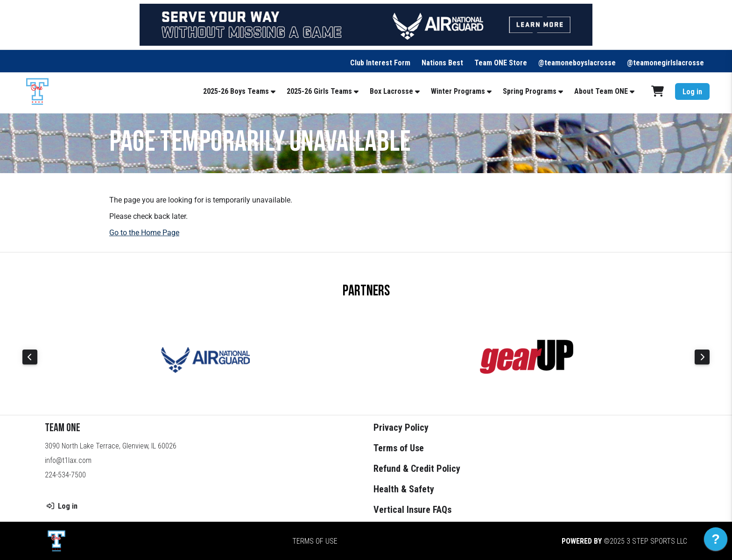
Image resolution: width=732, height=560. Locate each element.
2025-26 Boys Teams (236, 91)
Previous (30, 357)
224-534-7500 (65, 475)
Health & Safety (404, 489)
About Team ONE (601, 91)
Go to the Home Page (144, 233)
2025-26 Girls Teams (319, 91)
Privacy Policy (401, 427)
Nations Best (442, 63)
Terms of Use (399, 448)
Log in (692, 92)
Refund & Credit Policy (417, 469)
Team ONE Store (501, 63)
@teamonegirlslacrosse (665, 63)
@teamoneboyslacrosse (577, 63)
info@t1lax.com (68, 460)
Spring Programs (530, 91)
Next (702, 357)
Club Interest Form (380, 63)
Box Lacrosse (391, 91)
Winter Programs (458, 91)
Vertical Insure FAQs (412, 510)
